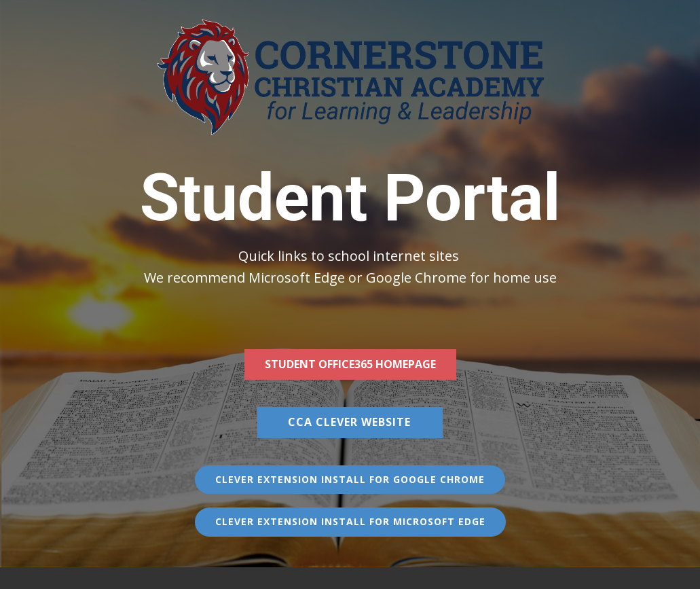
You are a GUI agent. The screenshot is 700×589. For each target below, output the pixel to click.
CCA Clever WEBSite (349, 422)
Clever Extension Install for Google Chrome (350, 479)
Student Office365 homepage (350, 364)
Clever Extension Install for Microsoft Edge (350, 521)
